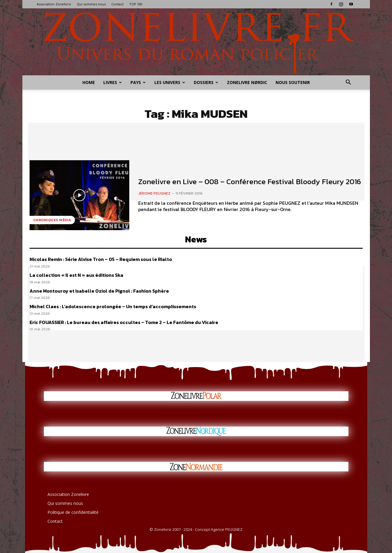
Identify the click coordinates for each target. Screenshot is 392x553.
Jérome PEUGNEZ (154, 193)
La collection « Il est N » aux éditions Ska (76, 275)
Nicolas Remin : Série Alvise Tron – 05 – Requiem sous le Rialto (101, 259)
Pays (138, 82)
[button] (348, 83)
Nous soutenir (293, 82)
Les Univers (170, 82)
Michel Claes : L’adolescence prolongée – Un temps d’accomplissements (113, 306)
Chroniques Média (52, 220)
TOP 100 (136, 4)
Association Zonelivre (54, 4)
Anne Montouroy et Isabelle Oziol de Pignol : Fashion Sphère (99, 291)
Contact (117, 4)
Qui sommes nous (91, 4)
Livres (113, 82)
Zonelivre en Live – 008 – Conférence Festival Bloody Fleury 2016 (250, 181)
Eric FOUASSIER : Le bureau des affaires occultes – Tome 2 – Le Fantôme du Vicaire (124, 322)
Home (89, 82)
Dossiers (206, 82)
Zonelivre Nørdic (247, 82)
